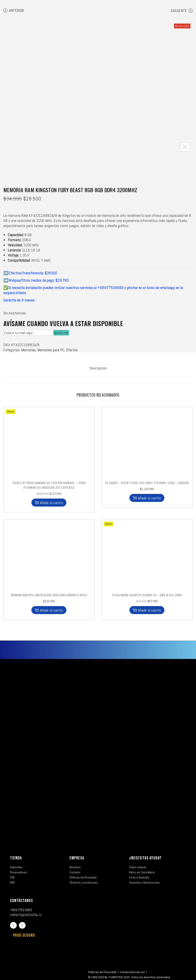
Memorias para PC (51, 350)
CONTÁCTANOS (21, 898)
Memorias (28, 350)
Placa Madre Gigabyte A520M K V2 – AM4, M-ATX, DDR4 (147, 593)
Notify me (61, 333)
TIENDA (16, 856)
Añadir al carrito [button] (49, 500)
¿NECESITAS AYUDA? (145, 856)
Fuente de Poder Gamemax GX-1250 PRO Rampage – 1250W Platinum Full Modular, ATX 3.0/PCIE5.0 (49, 483)
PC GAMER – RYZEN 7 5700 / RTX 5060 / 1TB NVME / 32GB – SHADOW (147, 480)
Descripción (98, 367)
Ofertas (72, 350)
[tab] (98, 367)
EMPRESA (77, 856)
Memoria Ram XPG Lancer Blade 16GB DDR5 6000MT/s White (49, 593)
